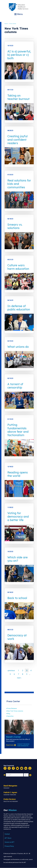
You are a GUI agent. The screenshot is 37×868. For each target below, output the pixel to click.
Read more (10, 745)
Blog (9, 714)
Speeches (10, 716)
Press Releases (12, 708)
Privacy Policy (9, 846)
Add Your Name (30, 775)
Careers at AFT (10, 842)
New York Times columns (15, 711)
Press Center (13, 24)
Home (6, 24)
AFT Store (8, 838)
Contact (7, 834)
